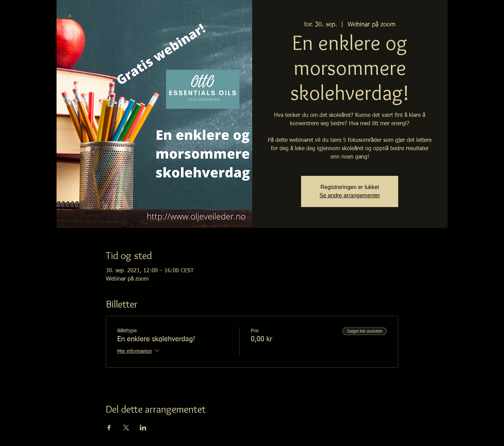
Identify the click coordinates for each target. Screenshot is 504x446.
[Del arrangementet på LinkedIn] (143, 428)
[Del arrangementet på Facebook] (109, 428)
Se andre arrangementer (350, 195)
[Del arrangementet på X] (126, 428)
